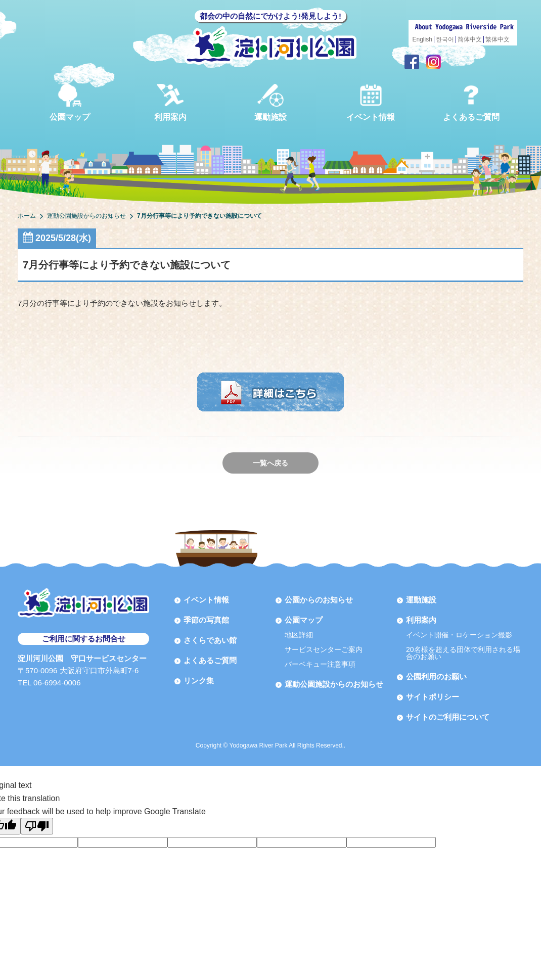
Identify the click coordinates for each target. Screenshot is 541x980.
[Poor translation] (37, 826)
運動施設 (270, 102)
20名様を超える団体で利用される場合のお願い (463, 653)
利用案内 (170, 102)
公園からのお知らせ (319, 600)
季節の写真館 (206, 620)
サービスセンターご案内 (324, 649)
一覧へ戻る (270, 463)
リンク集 (199, 681)
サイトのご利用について (448, 717)
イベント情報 (371, 102)
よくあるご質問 (471, 102)
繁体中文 (498, 39)
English (422, 39)
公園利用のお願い (436, 676)
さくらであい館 (210, 640)
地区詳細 (299, 635)
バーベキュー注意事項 (320, 664)
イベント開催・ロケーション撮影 (459, 635)
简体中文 (470, 39)
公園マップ (70, 102)
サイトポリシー (433, 697)
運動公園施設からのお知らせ (334, 684)
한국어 (445, 39)
